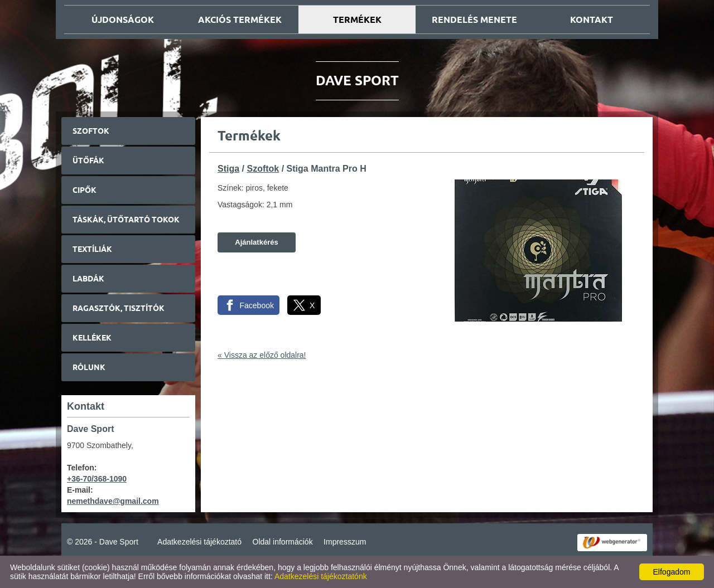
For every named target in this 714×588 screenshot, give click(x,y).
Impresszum (345, 542)
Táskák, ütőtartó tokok (126, 220)
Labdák (88, 279)
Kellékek (92, 338)
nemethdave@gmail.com (113, 501)
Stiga (228, 169)
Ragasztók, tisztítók (119, 308)
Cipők (85, 190)
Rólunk (89, 367)
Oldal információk (283, 542)
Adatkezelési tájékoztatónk (321, 576)
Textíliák (92, 249)
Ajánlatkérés (256, 242)
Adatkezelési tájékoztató (199, 542)
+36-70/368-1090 (97, 479)
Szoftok (91, 131)
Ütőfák (88, 161)
